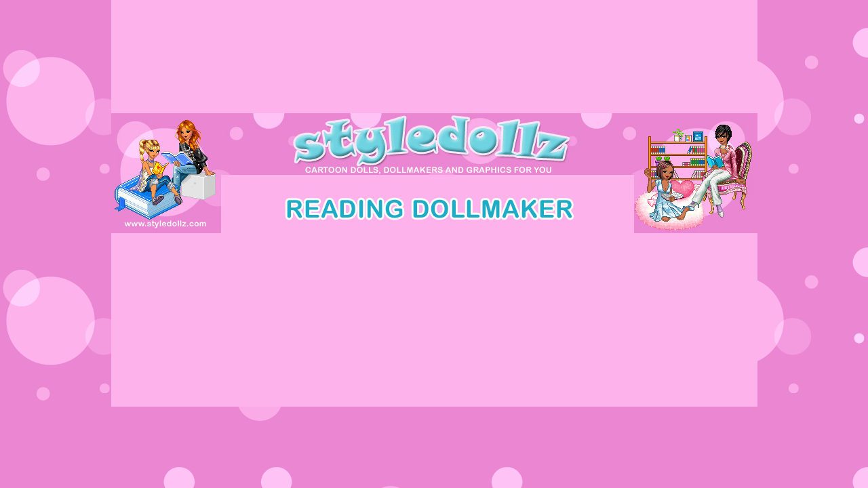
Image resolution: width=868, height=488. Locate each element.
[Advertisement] (434, 264)
